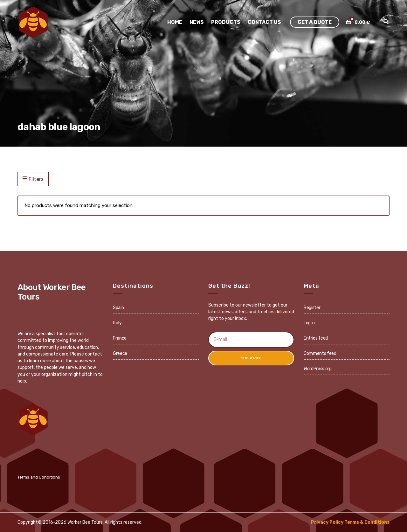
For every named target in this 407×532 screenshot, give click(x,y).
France (120, 338)
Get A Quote (315, 22)
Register (312, 308)
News (197, 22)
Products (226, 22)
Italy (117, 323)
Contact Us (264, 22)
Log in (309, 323)
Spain (118, 308)
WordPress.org (317, 369)
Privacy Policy (327, 522)
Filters (33, 179)
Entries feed (316, 338)
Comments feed (320, 353)
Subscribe (251, 358)
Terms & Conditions (367, 522)
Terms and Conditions (39, 477)
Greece (120, 353)
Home (175, 22)
